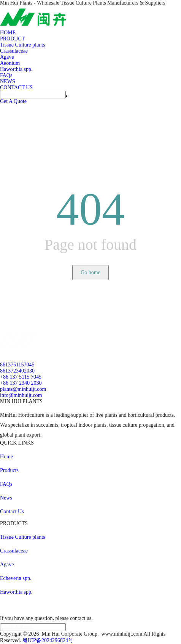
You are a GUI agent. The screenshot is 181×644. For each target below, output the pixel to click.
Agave (7, 57)
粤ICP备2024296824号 (48, 640)
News (6, 498)
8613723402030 (17, 371)
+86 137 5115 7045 (21, 377)
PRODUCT (12, 39)
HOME (8, 33)
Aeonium (10, 63)
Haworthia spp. (16, 69)
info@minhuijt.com (21, 395)
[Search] (33, 95)
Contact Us (12, 512)
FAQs (6, 75)
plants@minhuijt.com (23, 389)
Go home (90, 272)
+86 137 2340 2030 (21, 383)
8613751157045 (17, 365)
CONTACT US (16, 88)
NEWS (8, 81)
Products (9, 470)
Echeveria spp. (16, 578)
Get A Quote (13, 101)
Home (6, 457)
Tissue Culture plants (23, 45)
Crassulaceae (14, 51)
